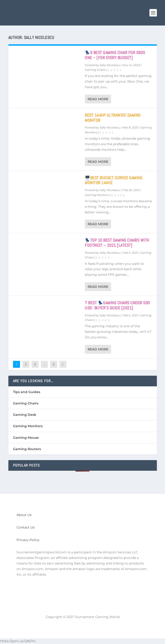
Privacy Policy (28, 540)
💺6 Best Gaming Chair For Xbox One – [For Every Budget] (115, 55)
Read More (98, 99)
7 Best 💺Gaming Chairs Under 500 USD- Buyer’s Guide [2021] (117, 305)
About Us (24, 515)
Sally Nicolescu (110, 65)
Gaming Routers (27, 449)
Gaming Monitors (97, 195)
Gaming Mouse (26, 438)
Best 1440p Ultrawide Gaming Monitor (113, 118)
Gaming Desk (25, 415)
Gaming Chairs (95, 70)
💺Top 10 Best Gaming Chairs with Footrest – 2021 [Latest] (117, 243)
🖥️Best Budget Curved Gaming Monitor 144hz (114, 180)
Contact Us (26, 527)
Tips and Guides (27, 392)
